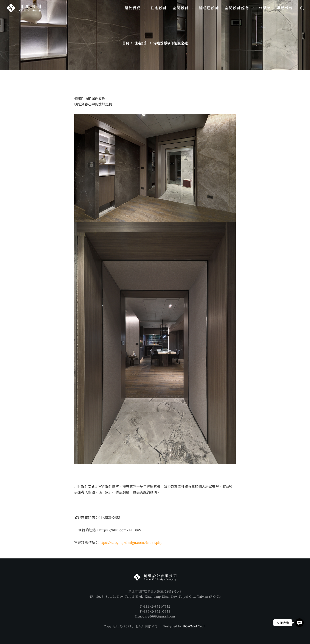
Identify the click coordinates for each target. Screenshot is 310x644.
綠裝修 (265, 8)
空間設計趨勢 (240, 8)
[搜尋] (302, 8)
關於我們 (136, 8)
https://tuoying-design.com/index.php (130, 542)
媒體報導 (285, 8)
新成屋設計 (209, 8)
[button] (299, 623)
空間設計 (184, 8)
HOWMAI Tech (194, 626)
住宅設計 (159, 8)
